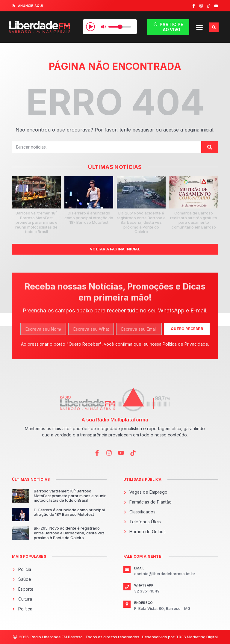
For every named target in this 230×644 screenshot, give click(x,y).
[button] (199, 27)
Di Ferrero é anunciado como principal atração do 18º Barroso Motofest (89, 218)
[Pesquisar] (210, 147)
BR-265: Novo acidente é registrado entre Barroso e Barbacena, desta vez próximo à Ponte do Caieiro (141, 222)
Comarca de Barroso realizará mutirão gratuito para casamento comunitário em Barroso (194, 220)
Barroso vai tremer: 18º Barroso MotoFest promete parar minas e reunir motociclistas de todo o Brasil (36, 222)
